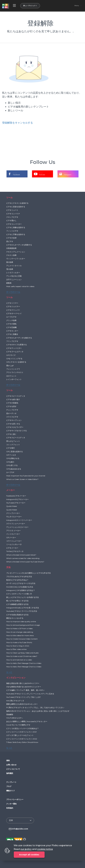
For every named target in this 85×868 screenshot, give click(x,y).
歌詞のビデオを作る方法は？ (17, 580)
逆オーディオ (11, 413)
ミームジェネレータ (14, 544)
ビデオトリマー (12, 303)
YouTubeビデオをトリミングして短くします (23, 697)
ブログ (9, 786)
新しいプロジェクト (30, 6)
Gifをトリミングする (14, 359)
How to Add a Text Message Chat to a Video (24, 663)
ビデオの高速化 (12, 403)
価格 (8, 760)
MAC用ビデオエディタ (15, 701)
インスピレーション (16, 678)
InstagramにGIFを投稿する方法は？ (21, 590)
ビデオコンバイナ (13, 214)
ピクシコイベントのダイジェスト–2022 (22, 739)
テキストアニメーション (16, 252)
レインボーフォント (14, 379)
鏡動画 (9, 283)
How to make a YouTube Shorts (19, 642)
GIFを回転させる (13, 458)
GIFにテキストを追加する (16, 362)
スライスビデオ (12, 417)
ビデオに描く (11, 434)
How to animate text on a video (19, 660)
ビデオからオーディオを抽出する (19, 338)
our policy (26, 849)
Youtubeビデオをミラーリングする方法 (22, 611)
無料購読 (10, 773)
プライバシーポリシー (15, 799)
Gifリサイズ (11, 355)
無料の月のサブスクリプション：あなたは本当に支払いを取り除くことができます (38, 711)
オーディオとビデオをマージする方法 (21, 583)
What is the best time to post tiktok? (21, 555)
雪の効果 (10, 269)
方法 (8, 567)
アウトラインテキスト (15, 372)
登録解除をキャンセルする (18, 123)
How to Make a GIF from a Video (19, 628)
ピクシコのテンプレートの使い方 (19, 594)
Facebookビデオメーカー (16, 496)
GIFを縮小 (10, 462)
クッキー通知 (11, 804)
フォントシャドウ (13, 369)
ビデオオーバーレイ (14, 313)
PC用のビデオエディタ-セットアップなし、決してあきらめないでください (35, 707)
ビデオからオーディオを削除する (19, 245)
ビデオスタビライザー (15, 427)
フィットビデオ (12, 231)
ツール (9, 198)
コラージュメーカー (14, 541)
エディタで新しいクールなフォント (20, 735)
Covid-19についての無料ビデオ (18, 725)
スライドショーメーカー (16, 524)
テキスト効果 (11, 255)
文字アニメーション (14, 280)
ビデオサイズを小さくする (17, 431)
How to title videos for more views (20, 635)
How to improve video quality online (21, 621)
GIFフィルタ (11, 455)
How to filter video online (16, 649)
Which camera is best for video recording (23, 558)
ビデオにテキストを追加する (17, 203)
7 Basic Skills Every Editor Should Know (22, 742)
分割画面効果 (11, 248)
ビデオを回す (11, 406)
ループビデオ (11, 317)
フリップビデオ (12, 341)
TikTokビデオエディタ (15, 551)
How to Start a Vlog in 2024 (18, 646)
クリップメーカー (13, 513)
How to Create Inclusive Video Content (22, 639)
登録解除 (10, 714)
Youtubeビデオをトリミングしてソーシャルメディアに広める (30, 694)
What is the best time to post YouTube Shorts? (25, 562)
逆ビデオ (10, 241)
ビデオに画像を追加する (16, 227)
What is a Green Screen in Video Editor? (22, 479)
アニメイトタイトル (14, 266)
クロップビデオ (12, 217)
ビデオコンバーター (14, 224)
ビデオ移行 (11, 448)
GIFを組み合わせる (14, 469)
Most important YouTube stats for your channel (26, 476)
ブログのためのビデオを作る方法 (19, 577)
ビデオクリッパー (13, 310)
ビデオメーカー (12, 548)
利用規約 (10, 808)
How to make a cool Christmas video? (22, 656)
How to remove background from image (23, 625)
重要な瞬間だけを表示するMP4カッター (22, 704)
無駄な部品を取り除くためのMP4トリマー (23, 683)
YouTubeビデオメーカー (16, 503)
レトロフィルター (13, 273)
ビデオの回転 (11, 324)
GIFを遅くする (12, 465)
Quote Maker (12, 506)
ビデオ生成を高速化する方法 (17, 615)
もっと (9, 672)
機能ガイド (11, 791)
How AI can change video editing (20, 632)
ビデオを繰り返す (13, 399)
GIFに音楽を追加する (15, 452)
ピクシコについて (13, 769)
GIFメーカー (11, 537)
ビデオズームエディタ (15, 352)
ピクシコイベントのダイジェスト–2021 (21, 732)
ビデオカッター (12, 331)
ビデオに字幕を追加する (16, 234)
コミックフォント (13, 445)
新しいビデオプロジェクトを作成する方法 (22, 597)
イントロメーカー (13, 534)
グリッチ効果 (11, 320)
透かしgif (10, 366)
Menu (77, 6)
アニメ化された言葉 (14, 276)
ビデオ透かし (11, 220)
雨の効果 (10, 262)
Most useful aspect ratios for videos (20, 286)
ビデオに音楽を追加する (16, 207)
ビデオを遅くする (13, 424)
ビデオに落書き (12, 334)
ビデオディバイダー (14, 348)
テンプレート (11, 782)
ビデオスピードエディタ (16, 396)
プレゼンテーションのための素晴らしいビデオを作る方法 (28, 573)
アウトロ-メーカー (13, 531)
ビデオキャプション (14, 420)
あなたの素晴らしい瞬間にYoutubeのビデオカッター (27, 721)
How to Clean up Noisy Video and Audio (22, 653)
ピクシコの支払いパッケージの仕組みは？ (22, 728)
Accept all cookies (29, 855)
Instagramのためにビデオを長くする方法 (23, 608)
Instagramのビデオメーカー (17, 499)
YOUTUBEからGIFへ (15, 718)
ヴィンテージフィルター (16, 259)
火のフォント (11, 376)
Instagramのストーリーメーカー (19, 520)
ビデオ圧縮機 (11, 327)
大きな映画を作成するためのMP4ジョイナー (24, 687)
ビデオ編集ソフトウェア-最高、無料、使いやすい (25, 690)
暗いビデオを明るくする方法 (17, 601)
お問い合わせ (11, 765)
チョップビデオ (12, 410)
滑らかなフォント (13, 441)
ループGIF (10, 472)
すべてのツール (13, 292)
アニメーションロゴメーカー (17, 527)
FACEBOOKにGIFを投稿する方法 (20, 587)
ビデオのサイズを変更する (17, 345)
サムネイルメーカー (14, 517)
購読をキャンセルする (15, 618)
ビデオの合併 (11, 238)
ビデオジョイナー (13, 306)
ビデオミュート (12, 210)
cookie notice (45, 849)
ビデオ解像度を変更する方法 (17, 604)
